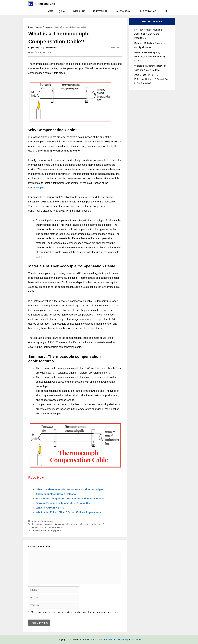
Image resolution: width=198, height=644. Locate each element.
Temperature (47, 27)
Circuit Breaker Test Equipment (46, 531)
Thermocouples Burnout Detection (57, 494)
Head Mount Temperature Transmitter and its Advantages (70, 499)
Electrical (104, 11)
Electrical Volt (45, 4)
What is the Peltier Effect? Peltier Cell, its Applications (68, 512)
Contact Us (95, 639)
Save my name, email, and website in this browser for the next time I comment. (75, 612)
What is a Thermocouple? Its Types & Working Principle (69, 489)
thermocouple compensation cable (48, 524)
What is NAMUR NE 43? (50, 508)
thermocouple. (36, 187)
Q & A (65, 11)
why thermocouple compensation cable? (85, 524)
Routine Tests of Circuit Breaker (47, 527)
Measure (82, 11)
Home (50, 11)
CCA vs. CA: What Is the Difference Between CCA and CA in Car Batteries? (151, 79)
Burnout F (42, 503)
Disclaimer (136, 639)
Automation (127, 11)
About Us (107, 639)
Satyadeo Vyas (35, 48)
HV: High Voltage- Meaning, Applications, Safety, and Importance (148, 34)
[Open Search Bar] (166, 11)
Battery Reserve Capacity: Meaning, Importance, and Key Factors (150, 57)
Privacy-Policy (121, 639)
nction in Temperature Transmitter (70, 503)
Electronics (151, 11)
